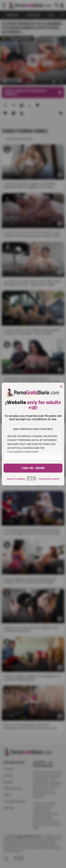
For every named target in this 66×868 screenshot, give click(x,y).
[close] (61, 387)
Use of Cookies (16, 479)
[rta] (32, 480)
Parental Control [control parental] (49, 479)
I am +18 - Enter (33, 468)
